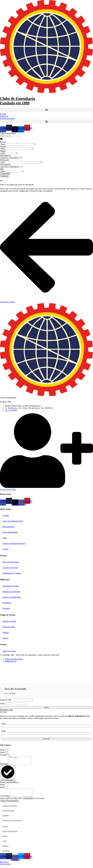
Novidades (6, 818)
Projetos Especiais (8, 813)
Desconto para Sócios (11, 562)
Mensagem (4, 765)
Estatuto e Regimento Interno (14, 543)
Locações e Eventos (10, 568)
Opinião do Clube (9, 621)
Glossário (6, 608)
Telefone (4, 755)
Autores (6, 638)
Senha (2, 704)
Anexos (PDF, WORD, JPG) (11, 801)
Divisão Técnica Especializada (12, 823)
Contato (6, 549)
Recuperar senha (6, 710)
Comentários (5, 799)
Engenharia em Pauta (11, 586)
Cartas (4, 844)
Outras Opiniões (9, 627)
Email (4, 731)
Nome (4, 724)
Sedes (5, 538)
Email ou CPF (6, 700)
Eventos (5, 829)
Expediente (7, 603)
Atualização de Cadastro (12, 573)
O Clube (6, 516)
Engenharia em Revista (11, 592)
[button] (46, 110)
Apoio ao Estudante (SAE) (13, 521)
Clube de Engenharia (18, 101)
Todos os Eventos (9, 651)
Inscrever (47, 739)
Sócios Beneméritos (10, 532)
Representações (8, 527)
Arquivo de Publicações (12, 597)
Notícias (6, 632)
